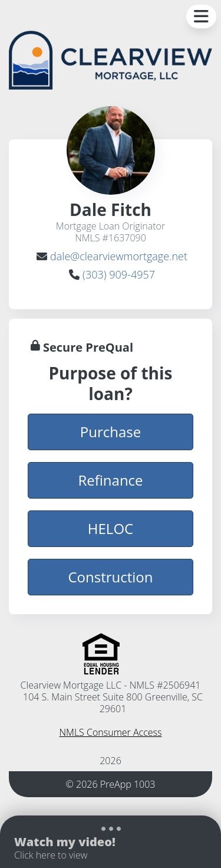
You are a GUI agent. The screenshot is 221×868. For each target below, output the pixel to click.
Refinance (110, 480)
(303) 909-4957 (119, 274)
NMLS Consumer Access (111, 732)
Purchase (111, 431)
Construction (110, 577)
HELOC (111, 528)
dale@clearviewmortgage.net (119, 256)
